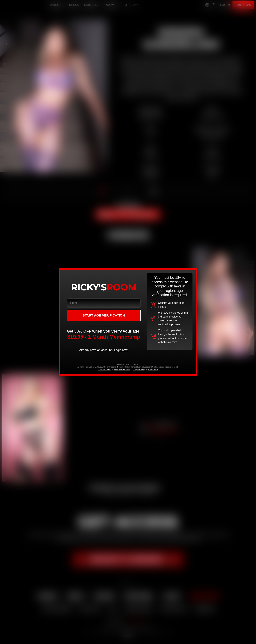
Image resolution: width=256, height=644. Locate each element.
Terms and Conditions (122, 370)
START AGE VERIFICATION (104, 315)
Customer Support (104, 370)
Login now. (121, 350)
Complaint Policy (139, 370)
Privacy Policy (153, 370)
